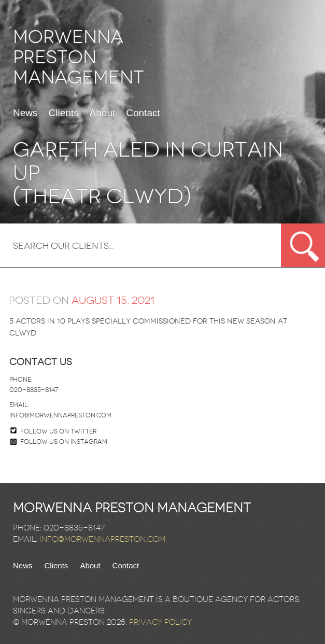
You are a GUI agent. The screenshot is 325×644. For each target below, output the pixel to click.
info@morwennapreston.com (60, 415)
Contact (143, 113)
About (103, 113)
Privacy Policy (160, 622)
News (25, 113)
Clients (64, 113)
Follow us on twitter (58, 431)
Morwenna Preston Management (79, 57)
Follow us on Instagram (59, 442)
